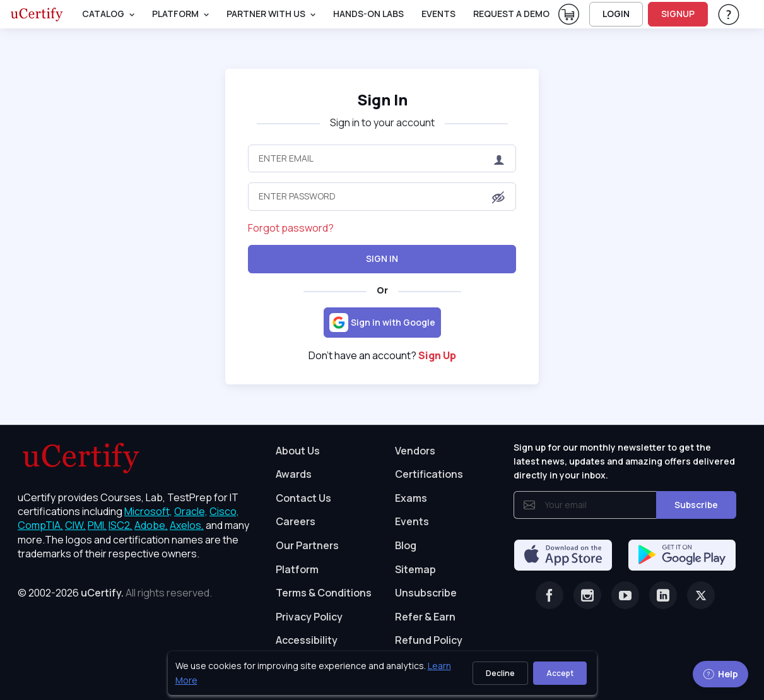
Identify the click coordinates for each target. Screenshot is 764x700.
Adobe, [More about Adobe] (151, 525)
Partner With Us (266, 14)
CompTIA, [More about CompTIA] (40, 525)
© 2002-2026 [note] (115, 593)
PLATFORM (175, 14)
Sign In (382, 258)
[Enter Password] (382, 196)
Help (720, 674)
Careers (296, 521)
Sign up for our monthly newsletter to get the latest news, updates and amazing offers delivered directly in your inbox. (624, 461)
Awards (294, 474)
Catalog (103, 14)
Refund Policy (429, 640)
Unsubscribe (426, 593)
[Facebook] (549, 595)
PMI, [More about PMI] (97, 525)
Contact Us (303, 498)
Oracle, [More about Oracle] (191, 511)
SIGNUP (678, 14)
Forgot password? (291, 228)
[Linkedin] (663, 595)
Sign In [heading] (382, 99)
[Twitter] (701, 595)
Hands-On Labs (368, 14)
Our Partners (307, 545)
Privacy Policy (309, 617)
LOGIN (616, 14)
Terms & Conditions (324, 593)
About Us (298, 451)
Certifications (429, 474)
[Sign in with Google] (382, 323)
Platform (297, 569)
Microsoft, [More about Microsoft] (148, 511)
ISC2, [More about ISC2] (120, 525)
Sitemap (415, 569)
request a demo (511, 14)
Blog (406, 545)
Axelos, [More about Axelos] (187, 525)
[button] (498, 198)
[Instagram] (587, 595)
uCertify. (102, 593)
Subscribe (696, 505)
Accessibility (307, 640)
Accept (560, 673)
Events (438, 14)
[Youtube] (625, 595)
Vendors (415, 451)
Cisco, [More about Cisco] (224, 511)
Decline (500, 673)
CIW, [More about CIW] (75, 525)
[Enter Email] (382, 158)
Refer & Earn (425, 617)
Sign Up (437, 355)
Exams (411, 498)
